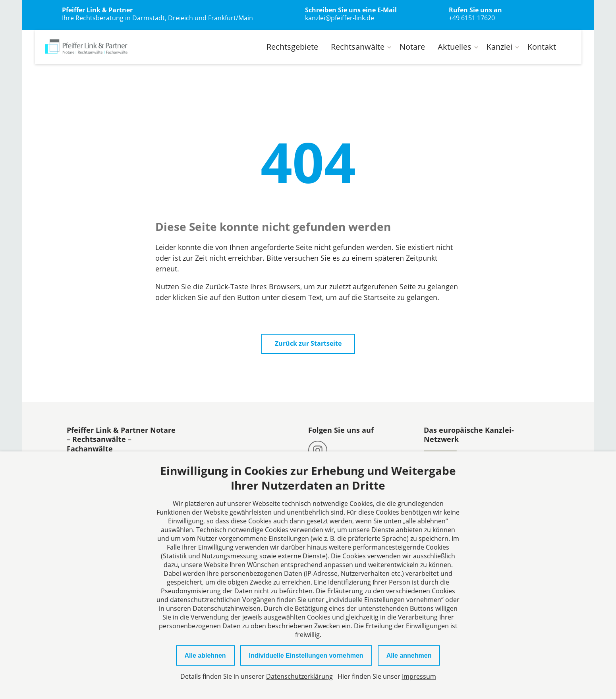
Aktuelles (455, 47)
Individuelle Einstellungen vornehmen (306, 655)
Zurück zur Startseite (308, 344)
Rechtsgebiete (292, 47)
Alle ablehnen (205, 655)
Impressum (419, 676)
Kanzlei (499, 47)
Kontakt (542, 47)
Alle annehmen (409, 655)
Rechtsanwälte (358, 47)
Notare (412, 47)
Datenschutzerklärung (299, 676)
